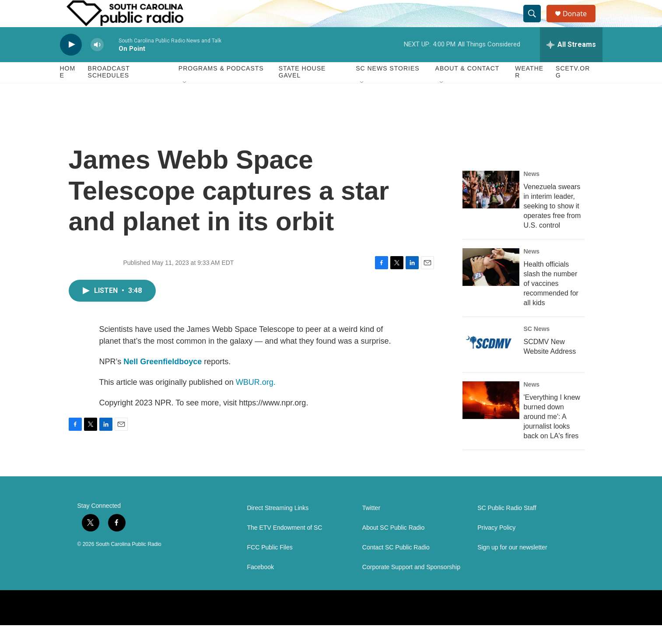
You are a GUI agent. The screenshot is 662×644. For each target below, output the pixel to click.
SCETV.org (573, 91)
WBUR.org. (256, 401)
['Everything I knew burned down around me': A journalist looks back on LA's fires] (491, 419)
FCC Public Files (270, 566)
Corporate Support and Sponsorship (411, 586)
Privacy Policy (496, 547)
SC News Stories (387, 88)
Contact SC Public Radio (396, 566)
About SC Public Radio (393, 547)
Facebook (261, 586)
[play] (71, 64)
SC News (537, 348)
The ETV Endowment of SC (285, 547)
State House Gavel (302, 91)
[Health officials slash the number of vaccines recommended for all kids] (491, 286)
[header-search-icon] (536, 23)
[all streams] (571, 63)
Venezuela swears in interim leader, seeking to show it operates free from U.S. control (552, 225)
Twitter (371, 527)
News (532, 193)
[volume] (97, 64)
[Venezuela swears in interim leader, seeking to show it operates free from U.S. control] (491, 208)
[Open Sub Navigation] (185, 102)
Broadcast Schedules (109, 91)
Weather (529, 91)
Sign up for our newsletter (512, 566)
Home (68, 91)
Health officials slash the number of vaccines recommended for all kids (551, 302)
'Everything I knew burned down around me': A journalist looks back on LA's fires (552, 435)
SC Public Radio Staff (507, 527)
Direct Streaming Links (278, 527)
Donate (580, 23)
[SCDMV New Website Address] (491, 363)
